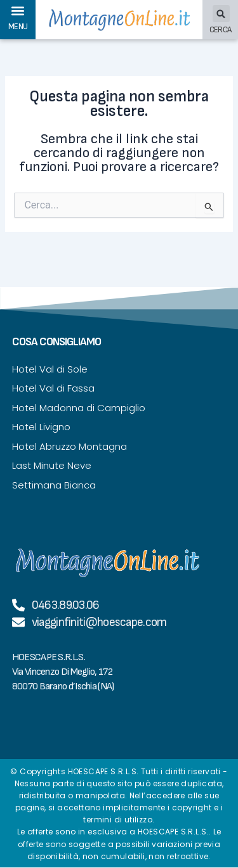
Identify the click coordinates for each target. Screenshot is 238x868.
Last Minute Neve (52, 465)
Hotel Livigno (41, 427)
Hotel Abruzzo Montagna (69, 446)
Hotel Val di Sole (50, 369)
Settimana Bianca (54, 485)
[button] (18, 10)
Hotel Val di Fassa (53, 388)
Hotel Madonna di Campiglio (79, 408)
